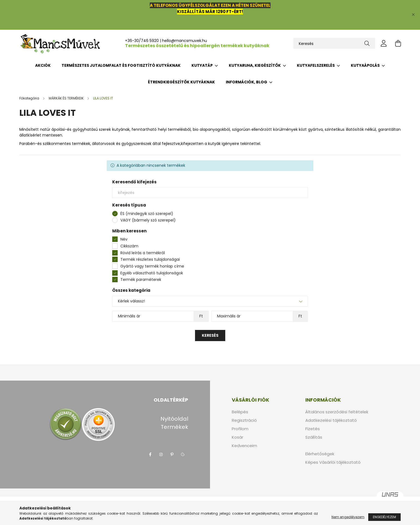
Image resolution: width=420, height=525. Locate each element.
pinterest (172, 454)
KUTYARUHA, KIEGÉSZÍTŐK (255, 65)
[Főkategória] (30, 98)
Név (124, 239)
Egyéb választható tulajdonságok (152, 273)
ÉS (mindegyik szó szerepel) (147, 214)
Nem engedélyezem (348, 517)
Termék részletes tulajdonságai (150, 259)
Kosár (238, 437)
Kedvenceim (244, 446)
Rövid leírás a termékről (143, 253)
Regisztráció (244, 420)
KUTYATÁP (203, 65)
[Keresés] (334, 43)
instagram (161, 454)
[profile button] (384, 43)
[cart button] (398, 43)
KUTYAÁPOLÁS (366, 65)
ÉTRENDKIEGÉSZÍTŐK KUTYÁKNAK (181, 82)
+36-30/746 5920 (142, 41)
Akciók (43, 65)
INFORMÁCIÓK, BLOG (247, 82)
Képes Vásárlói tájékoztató (333, 462)
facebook (150, 454)
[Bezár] (413, 15)
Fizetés (313, 429)
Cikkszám (129, 246)
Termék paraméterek (141, 280)
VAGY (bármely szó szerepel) (148, 220)
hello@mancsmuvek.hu (185, 41)
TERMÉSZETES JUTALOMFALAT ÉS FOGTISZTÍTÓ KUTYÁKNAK (121, 65)
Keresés (210, 335)
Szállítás (314, 437)
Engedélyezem (384, 517)
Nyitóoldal (174, 419)
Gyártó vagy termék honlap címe (152, 266)
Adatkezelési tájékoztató (331, 420)
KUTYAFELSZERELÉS (316, 65)
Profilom (240, 429)
